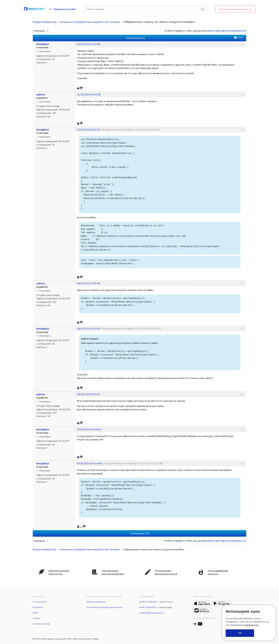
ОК (240, 633)
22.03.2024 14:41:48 (88, 44)
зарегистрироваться (233, 31)
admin (41, 95)
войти (212, 31)
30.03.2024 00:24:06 (89, 463)
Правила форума (96, 602)
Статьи (36, 618)
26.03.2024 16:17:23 (88, 394)
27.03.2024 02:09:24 (89, 429)
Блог (36, 613)
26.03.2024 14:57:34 (89, 329)
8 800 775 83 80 (148, 602)
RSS (240, 37)
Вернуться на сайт (65, 9)
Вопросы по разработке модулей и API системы (90, 22)
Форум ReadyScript (45, 22)
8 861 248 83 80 (148, 607)
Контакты (38, 607)
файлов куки (251, 625)
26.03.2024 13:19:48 (88, 283)
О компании (40, 602)
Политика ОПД (41, 624)
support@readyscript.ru (152, 613)
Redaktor (43, 44)
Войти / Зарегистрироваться (235, 9)
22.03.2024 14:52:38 (89, 94)
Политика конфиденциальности (104, 607)
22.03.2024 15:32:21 (88, 130)
